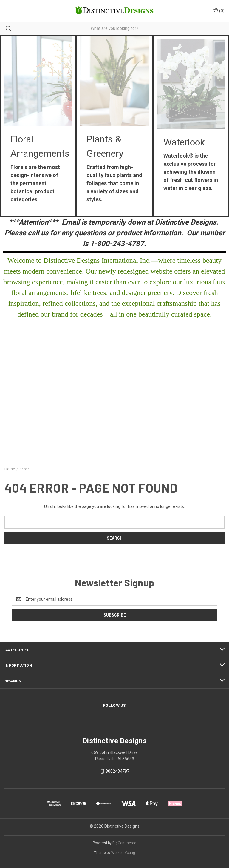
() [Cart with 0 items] (219, 10)
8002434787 (117, 771)
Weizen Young (123, 853)
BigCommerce (124, 843)
